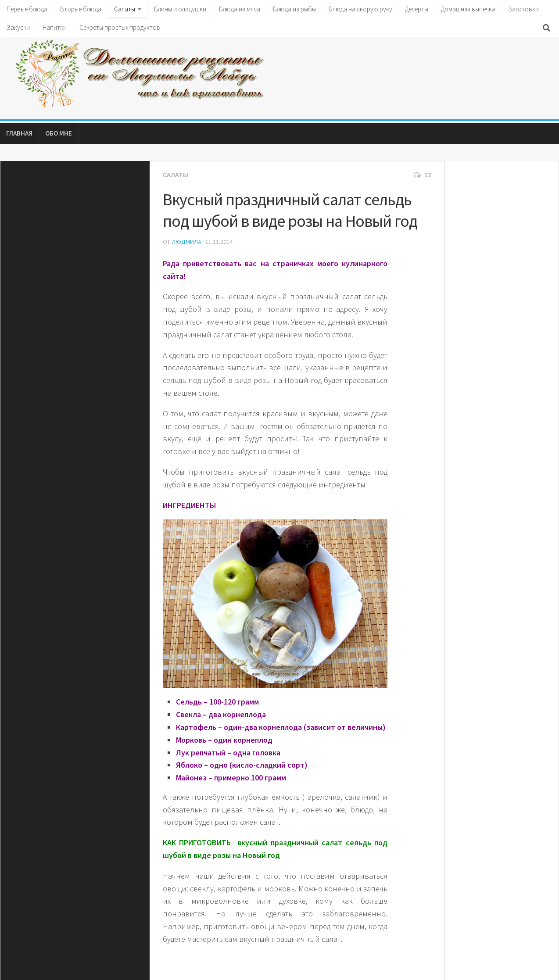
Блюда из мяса (240, 9)
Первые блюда (27, 9)
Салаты (125, 9)
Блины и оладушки (180, 9)
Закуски (18, 27)
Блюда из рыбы (294, 9)
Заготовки (523, 9)
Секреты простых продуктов (120, 27)
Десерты (417, 9)
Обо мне (59, 133)
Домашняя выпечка (468, 9)
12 (423, 175)
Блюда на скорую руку (360, 9)
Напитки (55, 27)
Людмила (186, 242)
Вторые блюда (81, 9)
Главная (19, 133)
